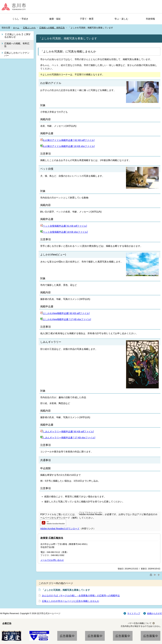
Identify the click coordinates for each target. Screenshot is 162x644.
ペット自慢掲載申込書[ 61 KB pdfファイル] (64, 226)
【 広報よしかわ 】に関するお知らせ (18, 36)
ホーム (16, 28)
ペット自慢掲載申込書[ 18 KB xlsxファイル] (64, 232)
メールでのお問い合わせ (52, 560)
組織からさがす (155, 613)
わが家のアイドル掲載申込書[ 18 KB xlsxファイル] (67, 146)
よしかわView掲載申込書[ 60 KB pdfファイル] (65, 313)
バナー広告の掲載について (140, 623)
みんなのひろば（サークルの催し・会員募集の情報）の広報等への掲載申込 (81, 595)
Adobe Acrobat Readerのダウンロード (60, 529)
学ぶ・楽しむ (121, 19)
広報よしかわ (29, 28)
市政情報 (150, 19)
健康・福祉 (55, 19)
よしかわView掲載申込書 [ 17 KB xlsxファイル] (66, 319)
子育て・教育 (87, 19)
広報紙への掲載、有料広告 (52, 28)
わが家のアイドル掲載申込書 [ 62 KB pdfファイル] (67, 140)
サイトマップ (134, 613)
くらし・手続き (20, 19)
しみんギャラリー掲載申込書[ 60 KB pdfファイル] (67, 432)
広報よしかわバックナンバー (17, 54)
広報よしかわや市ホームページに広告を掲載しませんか (71, 601)
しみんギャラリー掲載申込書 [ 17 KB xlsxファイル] (68, 438)
